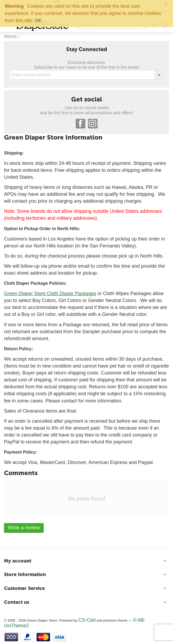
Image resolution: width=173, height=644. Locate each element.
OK (38, 21)
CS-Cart (87, 620)
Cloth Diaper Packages (71, 294)
